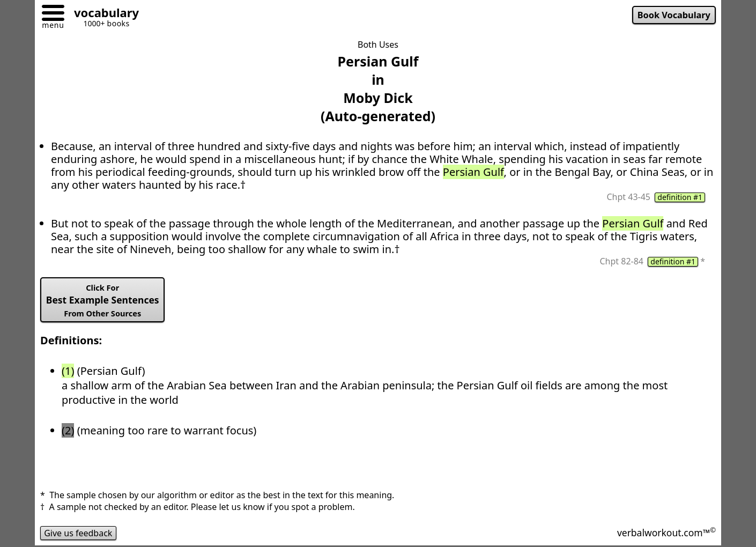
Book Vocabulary (674, 15)
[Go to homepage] (102, 14)
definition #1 (680, 197)
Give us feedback (78, 533)
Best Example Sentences (103, 300)
